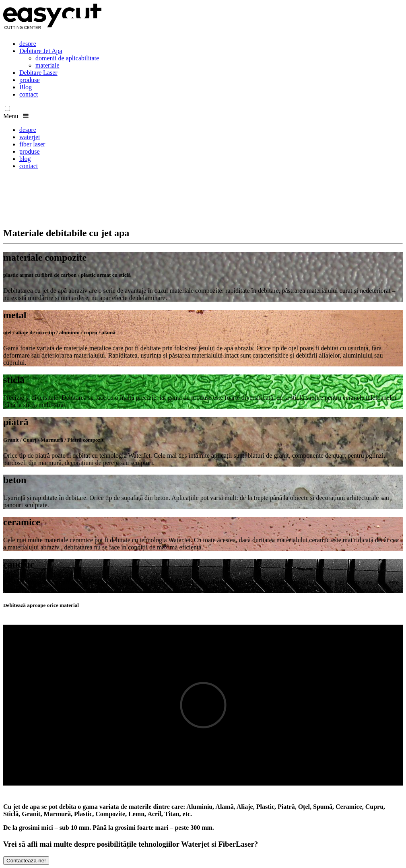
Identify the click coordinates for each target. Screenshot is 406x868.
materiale (47, 65)
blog (25, 159)
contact (29, 94)
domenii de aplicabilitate (67, 58)
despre (28, 44)
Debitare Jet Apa (41, 51)
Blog (26, 87)
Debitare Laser (38, 73)
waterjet (30, 137)
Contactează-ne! (26, 861)
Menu (16, 116)
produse (30, 80)
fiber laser (32, 144)
